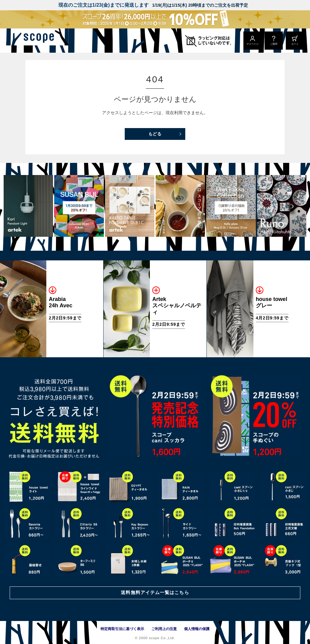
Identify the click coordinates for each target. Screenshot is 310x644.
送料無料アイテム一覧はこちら (155, 592)
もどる (155, 134)
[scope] (51, 41)
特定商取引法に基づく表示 (122, 629)
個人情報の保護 (197, 629)
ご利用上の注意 (164, 629)
